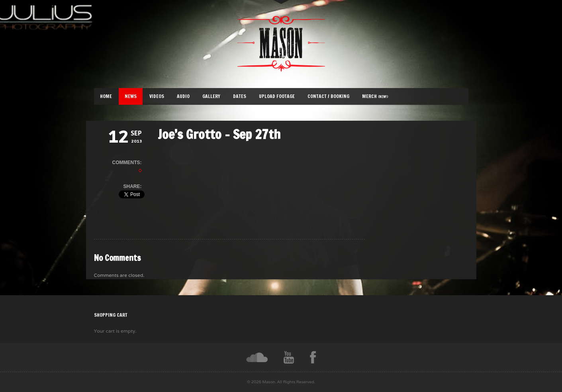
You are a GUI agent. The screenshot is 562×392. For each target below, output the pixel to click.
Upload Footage (277, 96)
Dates (240, 96)
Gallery (211, 96)
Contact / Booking (328, 96)
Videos (157, 96)
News (131, 96)
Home (106, 96)
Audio (183, 96)
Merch (375, 96)
